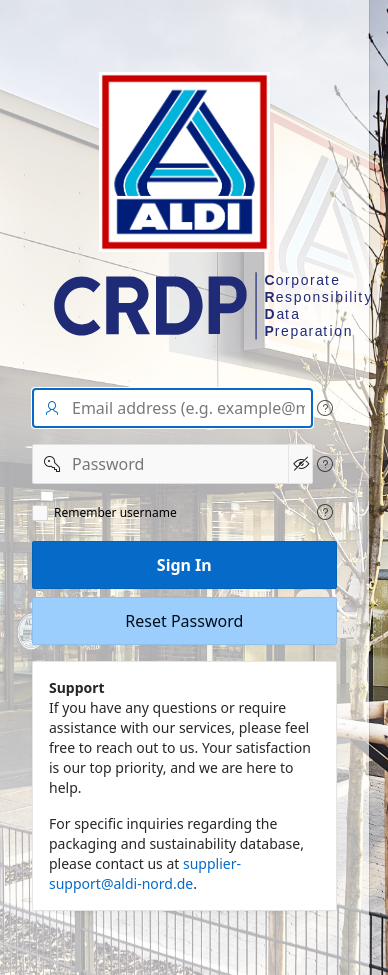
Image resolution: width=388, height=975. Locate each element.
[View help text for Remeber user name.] (325, 512)
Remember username (115, 513)
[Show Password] (300, 464)
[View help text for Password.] (325, 464)
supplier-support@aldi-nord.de (145, 873)
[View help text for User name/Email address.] (325, 408)
